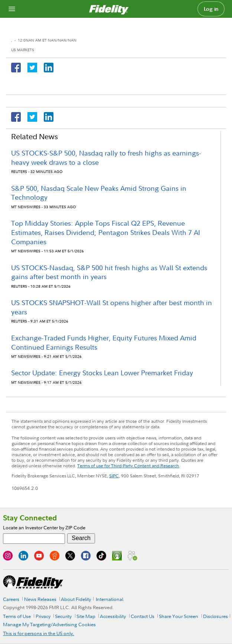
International (110, 599)
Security (63, 616)
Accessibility (113, 616)
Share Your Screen (179, 616)
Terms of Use (17, 616)
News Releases (40, 599)
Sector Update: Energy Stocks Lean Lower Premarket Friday (102, 373)
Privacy (43, 616)
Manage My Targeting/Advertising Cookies (49, 624)
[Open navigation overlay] (12, 9)
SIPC (114, 476)
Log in (211, 9)
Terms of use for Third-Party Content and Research (128, 466)
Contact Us (143, 616)
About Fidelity (76, 599)
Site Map (86, 616)
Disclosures (215, 616)
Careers (11, 599)
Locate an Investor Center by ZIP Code (44, 527)
